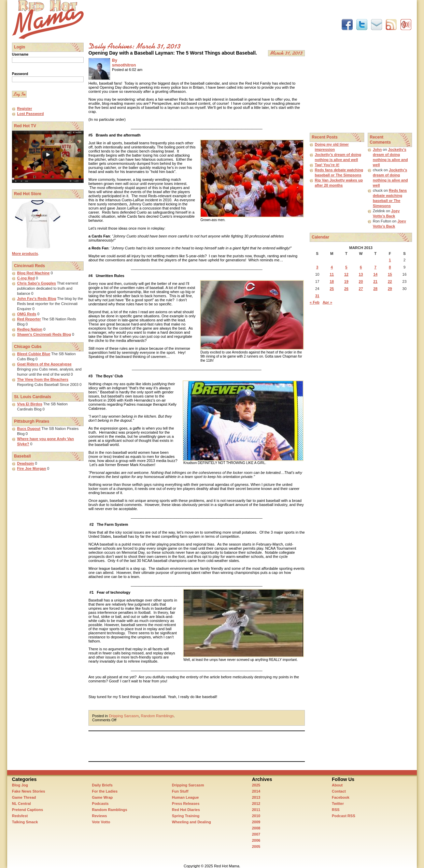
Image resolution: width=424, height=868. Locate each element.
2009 (256, 822)
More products (25, 254)
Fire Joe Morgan (32, 468)
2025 (256, 785)
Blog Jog (20, 785)
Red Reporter (29, 319)
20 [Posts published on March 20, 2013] (361, 281)
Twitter (338, 804)
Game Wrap (102, 797)
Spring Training (186, 816)
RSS (336, 810)
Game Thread (24, 797)
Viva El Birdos (30, 404)
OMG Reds (27, 314)
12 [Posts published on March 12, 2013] (346, 274)
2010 (256, 816)
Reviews (99, 816)
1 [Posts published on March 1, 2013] (390, 260)
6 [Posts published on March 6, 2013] (361, 267)
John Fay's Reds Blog (37, 299)
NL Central (21, 804)
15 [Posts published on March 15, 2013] (390, 274)
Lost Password (30, 114)
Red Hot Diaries (186, 810)
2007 (256, 834)
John (377, 149)
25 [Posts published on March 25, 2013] (332, 289)
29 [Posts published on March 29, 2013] (390, 289)
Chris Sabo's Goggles (37, 283)
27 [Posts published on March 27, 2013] (361, 289)
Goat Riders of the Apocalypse (44, 364)
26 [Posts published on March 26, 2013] (346, 289)
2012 (256, 804)
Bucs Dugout (29, 429)
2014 (256, 791)
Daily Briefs (102, 785)
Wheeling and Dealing (192, 822)
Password (20, 74)
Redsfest (20, 816)
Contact (339, 791)
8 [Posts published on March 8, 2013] (390, 267)
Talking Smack (25, 822)
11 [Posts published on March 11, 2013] (332, 274)
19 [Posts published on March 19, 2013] (346, 281)
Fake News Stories (29, 791)
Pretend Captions (27, 810)
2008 (256, 828)
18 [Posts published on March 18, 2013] (332, 281)
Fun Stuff (180, 791)
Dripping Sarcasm (124, 716)
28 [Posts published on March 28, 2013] (375, 289)
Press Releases (186, 804)
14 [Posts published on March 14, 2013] (375, 274)
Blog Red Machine (33, 273)
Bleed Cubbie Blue (34, 354)
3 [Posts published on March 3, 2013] (317, 267)
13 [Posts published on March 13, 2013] (361, 274)
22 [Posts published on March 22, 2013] (390, 281)
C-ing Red (26, 278)
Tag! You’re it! (327, 165)
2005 (256, 847)
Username (20, 54)
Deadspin (26, 463)
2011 (256, 810)
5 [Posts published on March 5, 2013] (346, 267)
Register (25, 108)
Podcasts (100, 804)
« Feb (315, 302)
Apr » (327, 302)
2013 (256, 797)
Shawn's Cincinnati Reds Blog (44, 334)
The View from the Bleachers (43, 379)
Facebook (341, 797)
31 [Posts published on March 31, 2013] (317, 296)
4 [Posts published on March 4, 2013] (332, 267)
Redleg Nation (30, 329)
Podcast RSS (343, 816)
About (337, 785)
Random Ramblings (157, 716)
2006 (256, 840)
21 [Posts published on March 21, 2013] (375, 281)
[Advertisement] (213, 15)
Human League (186, 797)
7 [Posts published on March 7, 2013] (375, 267)
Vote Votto (101, 822)
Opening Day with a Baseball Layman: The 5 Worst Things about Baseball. (173, 53)
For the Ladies (105, 791)
